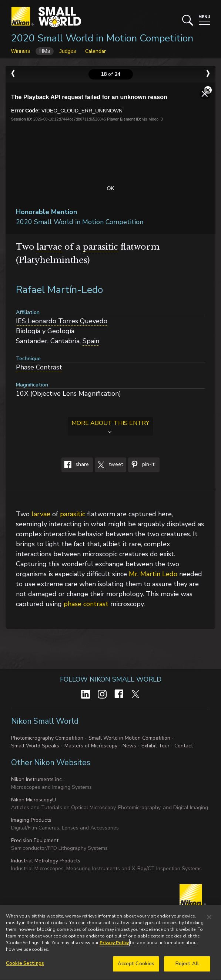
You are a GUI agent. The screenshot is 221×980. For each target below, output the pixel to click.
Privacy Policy (114, 946)
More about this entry (110, 423)
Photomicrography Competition (47, 738)
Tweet (109, 465)
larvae (49, 247)
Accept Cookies (136, 967)
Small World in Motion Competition (129, 738)
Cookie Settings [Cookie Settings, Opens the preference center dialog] (25, 967)
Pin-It (141, 465)
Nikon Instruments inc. (37, 779)
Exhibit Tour (155, 746)
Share (75, 465)
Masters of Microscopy (91, 746)
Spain (91, 341)
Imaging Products (31, 820)
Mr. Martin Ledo (153, 574)
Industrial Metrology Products (46, 861)
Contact (184, 746)
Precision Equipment (35, 840)
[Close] (209, 920)
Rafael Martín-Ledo (59, 290)
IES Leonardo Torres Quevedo (62, 321)
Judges (68, 51)
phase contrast (86, 604)
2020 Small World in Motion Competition (102, 38)
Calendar (96, 51)
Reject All (187, 967)
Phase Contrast (39, 367)
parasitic (100, 247)
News (129, 746)
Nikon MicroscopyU (34, 800)
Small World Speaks (35, 746)
